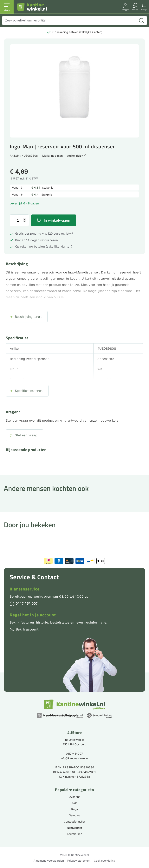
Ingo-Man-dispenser (84, 272)
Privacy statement (79, 861)
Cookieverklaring (105, 861)
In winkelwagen (57, 220)
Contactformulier (74, 821)
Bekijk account (27, 629)
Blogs (74, 809)
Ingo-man (57, 156)
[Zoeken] (141, 21)
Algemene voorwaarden (49, 861)
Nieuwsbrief (74, 828)
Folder (74, 803)
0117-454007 (74, 754)
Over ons (74, 797)
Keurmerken (74, 834)
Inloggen (126, 10)
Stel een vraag (26, 435)
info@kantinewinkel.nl (74, 758)
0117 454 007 (27, 603)
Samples (74, 815)
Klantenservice (25, 589)
